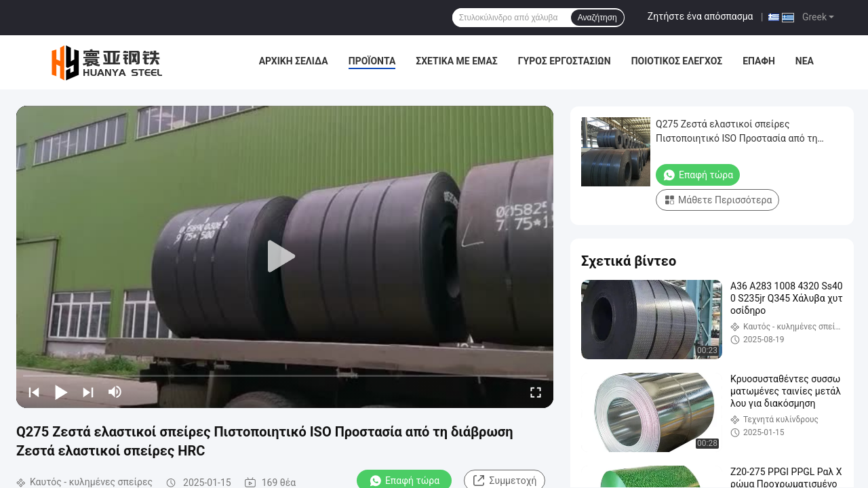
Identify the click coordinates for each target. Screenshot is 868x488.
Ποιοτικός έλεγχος (677, 61)
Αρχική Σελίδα (294, 61)
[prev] (34, 392)
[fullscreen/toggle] (536, 392)
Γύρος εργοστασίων (565, 61)
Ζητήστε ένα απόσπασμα (701, 16)
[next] (88, 392)
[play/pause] (61, 392)
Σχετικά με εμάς (456, 61)
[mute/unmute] (115, 392)
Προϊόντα (372, 61)
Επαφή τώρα (698, 175)
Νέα (805, 61)
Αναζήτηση (597, 18)
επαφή (759, 61)
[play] (285, 257)
